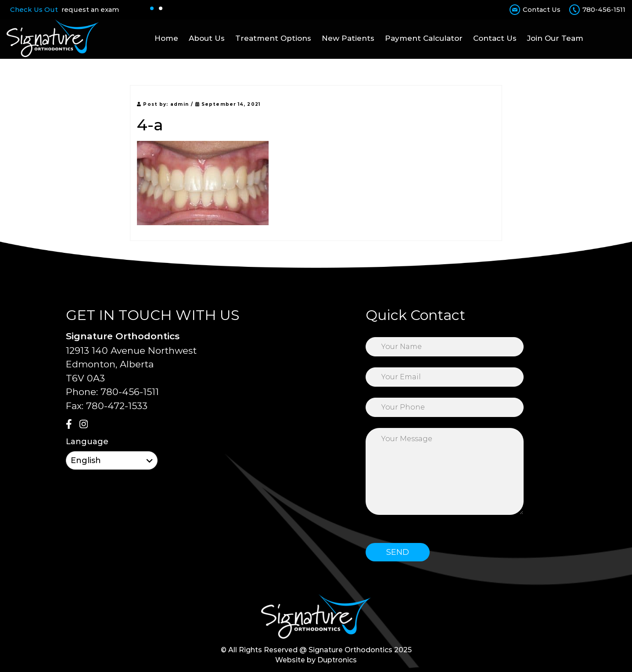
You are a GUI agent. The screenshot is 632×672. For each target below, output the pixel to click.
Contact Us (542, 9)
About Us (207, 38)
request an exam (90, 9)
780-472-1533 (117, 406)
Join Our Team (555, 38)
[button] (152, 8)
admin (180, 104)
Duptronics (337, 660)
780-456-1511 (604, 9)
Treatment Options (273, 38)
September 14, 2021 (228, 104)
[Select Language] (112, 460)
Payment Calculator (424, 38)
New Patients (348, 38)
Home (166, 38)
